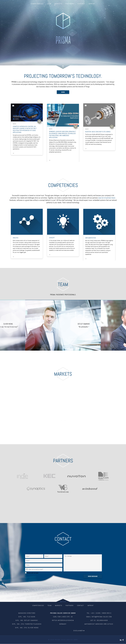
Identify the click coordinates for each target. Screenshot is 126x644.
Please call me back (33, 573)
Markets (58, 4)
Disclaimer (78, 631)
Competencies (37, 4)
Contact (81, 4)
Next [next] (113, 325)
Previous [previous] (13, 325)
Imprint (92, 4)
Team (49, 4)
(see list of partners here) (107, 198)
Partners (70, 4)
